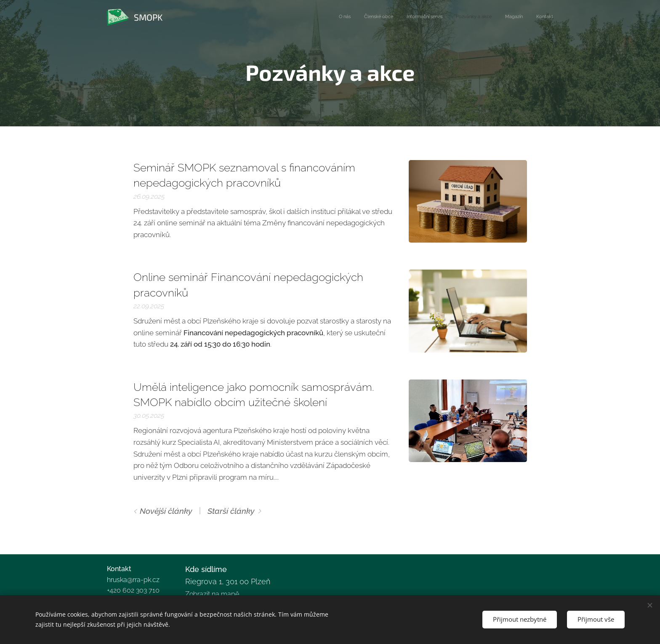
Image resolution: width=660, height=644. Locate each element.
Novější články (166, 511)
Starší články (231, 511)
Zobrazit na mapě (212, 594)
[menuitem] (488, 17)
